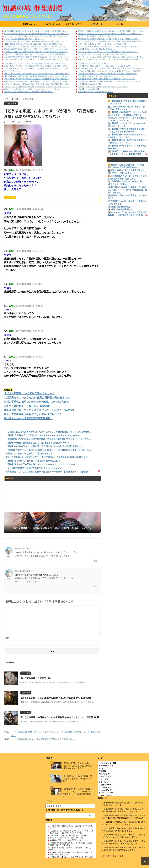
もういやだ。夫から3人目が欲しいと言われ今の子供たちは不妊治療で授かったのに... (36, 36)
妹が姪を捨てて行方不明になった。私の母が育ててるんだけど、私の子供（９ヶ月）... (37, 81)
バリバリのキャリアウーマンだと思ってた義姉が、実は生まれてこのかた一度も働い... (37, 79)
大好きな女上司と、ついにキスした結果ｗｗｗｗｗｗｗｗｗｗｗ (102, 54)
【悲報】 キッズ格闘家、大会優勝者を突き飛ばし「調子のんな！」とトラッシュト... (110, 81)
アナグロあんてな (106, 766)
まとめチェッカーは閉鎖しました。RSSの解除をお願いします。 (29, 92)
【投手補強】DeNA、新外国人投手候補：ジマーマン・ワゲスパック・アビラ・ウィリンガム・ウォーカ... (70, 837)
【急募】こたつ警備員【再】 (89, 89)
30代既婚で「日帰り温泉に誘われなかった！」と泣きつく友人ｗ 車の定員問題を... (35, 54)
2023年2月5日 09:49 (22, 549)
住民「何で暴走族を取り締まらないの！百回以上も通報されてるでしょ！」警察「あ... (37, 34)
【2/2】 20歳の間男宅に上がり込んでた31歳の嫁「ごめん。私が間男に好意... (33, 44)
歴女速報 (102, 771)
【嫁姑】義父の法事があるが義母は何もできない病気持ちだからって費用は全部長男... (37, 74)
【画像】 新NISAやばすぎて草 (89, 84)
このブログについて (52, 24)
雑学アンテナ (104, 774)
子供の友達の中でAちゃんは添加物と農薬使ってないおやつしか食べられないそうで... (36, 41)
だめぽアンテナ (105, 785)
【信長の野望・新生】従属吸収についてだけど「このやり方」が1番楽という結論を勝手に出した (78, 793)
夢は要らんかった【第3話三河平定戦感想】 (28, 418)
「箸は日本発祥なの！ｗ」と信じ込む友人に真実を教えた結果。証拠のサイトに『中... (37, 59)
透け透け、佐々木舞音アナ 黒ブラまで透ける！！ (97, 36)
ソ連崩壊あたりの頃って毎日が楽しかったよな (96, 92)
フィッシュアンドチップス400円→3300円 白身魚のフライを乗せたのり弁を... (108, 52)
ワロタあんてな (105, 787)
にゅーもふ (103, 782)
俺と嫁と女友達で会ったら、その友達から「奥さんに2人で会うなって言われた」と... (110, 34)
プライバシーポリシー (74, 24)
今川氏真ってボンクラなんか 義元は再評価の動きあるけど (37, 398)
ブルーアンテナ (105, 796)
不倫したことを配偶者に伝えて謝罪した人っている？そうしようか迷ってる (33, 89)
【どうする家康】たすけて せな (36, 678)
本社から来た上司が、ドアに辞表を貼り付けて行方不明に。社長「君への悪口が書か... (110, 69)
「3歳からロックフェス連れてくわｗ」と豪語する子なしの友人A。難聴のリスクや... (36, 63)
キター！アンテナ (106, 793)
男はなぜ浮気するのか (13, 71)
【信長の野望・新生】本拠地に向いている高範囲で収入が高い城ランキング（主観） (77, 766)
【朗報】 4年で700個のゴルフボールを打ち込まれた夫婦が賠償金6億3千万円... (108, 74)
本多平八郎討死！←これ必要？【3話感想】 (28, 406)
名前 (7, 638)
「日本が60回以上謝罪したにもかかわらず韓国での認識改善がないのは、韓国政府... (110, 71)
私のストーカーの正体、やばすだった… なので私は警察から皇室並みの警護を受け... (110, 59)
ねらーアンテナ (105, 776)
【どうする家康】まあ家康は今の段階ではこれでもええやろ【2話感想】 (56, 698)
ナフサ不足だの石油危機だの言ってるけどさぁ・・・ (24, 39)
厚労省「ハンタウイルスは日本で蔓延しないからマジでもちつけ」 (103, 87)
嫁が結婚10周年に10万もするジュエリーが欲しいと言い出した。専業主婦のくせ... (35, 31)
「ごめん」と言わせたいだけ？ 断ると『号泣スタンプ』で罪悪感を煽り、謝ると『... (36, 52)
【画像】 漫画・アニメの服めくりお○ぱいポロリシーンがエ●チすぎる (104, 66)
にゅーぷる (103, 779)
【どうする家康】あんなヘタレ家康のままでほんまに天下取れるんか (44, 739)
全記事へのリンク (30, 24)
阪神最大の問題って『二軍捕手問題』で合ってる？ (69, 840)
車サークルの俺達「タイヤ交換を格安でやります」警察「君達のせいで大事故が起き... (110, 41)
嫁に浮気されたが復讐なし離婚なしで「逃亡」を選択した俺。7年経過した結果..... (109, 39)
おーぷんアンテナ (106, 790)
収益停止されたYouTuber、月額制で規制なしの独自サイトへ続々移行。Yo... (107, 79)
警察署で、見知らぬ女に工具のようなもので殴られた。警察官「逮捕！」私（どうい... (110, 31)
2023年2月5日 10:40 (22, 571)
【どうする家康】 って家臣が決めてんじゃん (29, 393)
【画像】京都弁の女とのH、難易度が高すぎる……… (98, 49)
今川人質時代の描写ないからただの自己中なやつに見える (36, 402)
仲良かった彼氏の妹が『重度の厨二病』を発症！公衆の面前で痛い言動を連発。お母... (37, 84)
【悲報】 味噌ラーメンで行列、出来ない (93, 63)
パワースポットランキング (113, 856)
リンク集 (119, 24)
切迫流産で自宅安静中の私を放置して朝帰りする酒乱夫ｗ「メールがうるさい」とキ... (37, 57)
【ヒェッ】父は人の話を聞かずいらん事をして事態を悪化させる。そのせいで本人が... (37, 76)
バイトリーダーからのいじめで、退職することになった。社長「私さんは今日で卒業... (110, 57)
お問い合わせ (97, 24)
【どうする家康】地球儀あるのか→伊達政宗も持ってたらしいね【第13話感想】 (60, 717)
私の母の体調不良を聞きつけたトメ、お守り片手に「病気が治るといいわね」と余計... (37, 49)
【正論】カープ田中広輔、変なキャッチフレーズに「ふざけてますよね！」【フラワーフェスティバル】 (71, 832)
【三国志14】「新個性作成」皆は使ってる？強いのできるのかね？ (78, 779)
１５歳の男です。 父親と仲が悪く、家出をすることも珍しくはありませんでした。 (35, 47)
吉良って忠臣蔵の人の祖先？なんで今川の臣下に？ (33, 414)
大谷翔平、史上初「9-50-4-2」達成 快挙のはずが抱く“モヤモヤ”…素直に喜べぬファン (70, 854)
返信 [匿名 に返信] (96, 561)
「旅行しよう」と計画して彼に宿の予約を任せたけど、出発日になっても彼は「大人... (37, 87)
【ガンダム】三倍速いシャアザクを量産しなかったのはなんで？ (102, 44)
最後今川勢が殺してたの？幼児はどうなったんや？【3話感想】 (40, 410)
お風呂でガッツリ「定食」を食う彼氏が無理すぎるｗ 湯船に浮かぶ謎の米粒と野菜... (36, 66)
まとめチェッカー (106, 768)
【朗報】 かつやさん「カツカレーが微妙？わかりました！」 (101, 76)
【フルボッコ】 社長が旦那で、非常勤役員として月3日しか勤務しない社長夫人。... (109, 47)
